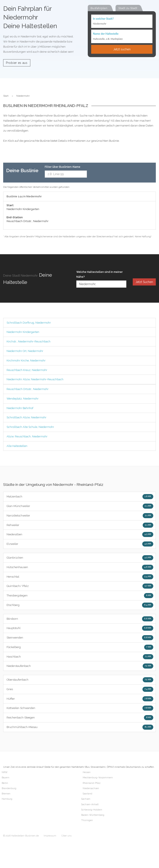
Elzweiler (80, 544)
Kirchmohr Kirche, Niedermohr (26, 361)
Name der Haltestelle (106, 34)
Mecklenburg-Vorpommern (98, 778)
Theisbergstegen (80, 596)
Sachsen (86, 799)
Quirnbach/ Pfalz (80, 586)
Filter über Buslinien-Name (63, 167)
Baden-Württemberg (93, 815)
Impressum (50, 836)
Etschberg (80, 605)
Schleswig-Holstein (92, 810)
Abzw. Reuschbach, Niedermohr (27, 436)
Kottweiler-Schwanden (80, 708)
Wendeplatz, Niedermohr (23, 399)
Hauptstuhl (80, 628)
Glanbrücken (80, 558)
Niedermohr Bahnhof (20, 408)
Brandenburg (9, 788)
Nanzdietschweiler (80, 516)
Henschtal (80, 577)
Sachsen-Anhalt (90, 804)
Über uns (66, 836)
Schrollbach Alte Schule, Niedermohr (30, 427)
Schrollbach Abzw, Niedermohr (26, 417)
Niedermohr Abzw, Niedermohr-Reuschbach (35, 379)
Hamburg (7, 799)
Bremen (6, 794)
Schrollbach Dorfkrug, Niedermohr (29, 323)
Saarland (87, 794)
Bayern (6, 778)
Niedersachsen (91, 788)
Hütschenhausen (80, 567)
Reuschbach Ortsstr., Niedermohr (28, 389)
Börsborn (80, 619)
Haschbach (80, 657)
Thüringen (87, 820)
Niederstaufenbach (80, 666)
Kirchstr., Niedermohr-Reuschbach (29, 341)
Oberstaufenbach (80, 680)
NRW (5, 772)
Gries (80, 689)
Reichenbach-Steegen (80, 718)
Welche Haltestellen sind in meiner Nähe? (100, 274)
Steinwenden (80, 638)
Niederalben (80, 534)
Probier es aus (17, 63)
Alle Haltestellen (17, 446)
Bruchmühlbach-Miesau (80, 727)
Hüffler (80, 699)
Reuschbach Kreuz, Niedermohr (27, 370)
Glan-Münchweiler (80, 506)
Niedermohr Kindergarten (23, 332)
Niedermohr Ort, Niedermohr (25, 351)
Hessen (87, 772)
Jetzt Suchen (144, 282)
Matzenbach (80, 497)
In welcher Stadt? (103, 19)
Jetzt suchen (122, 49)
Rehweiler (80, 525)
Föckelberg (80, 647)
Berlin (5, 783)
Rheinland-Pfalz (92, 783)
